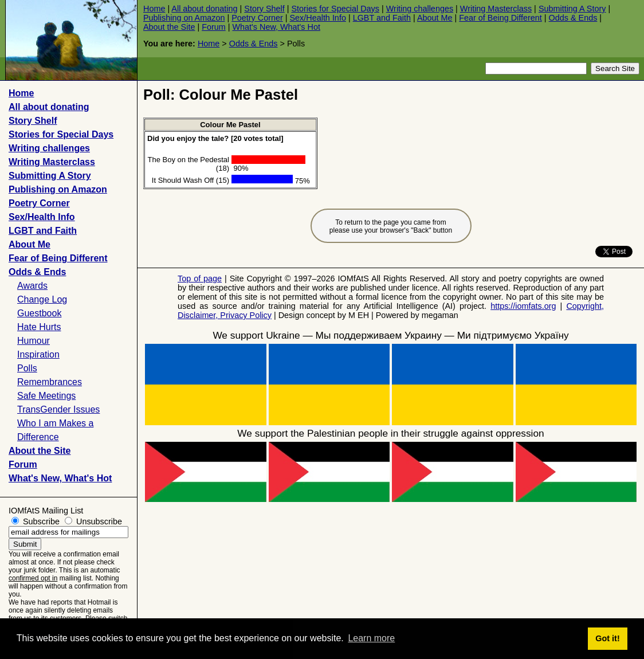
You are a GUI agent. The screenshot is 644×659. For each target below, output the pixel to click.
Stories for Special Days (335, 9)
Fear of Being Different (500, 18)
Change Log (42, 299)
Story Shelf (264, 9)
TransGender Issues (58, 409)
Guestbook (39, 313)
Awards (32, 286)
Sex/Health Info (317, 18)
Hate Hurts (39, 327)
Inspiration (38, 354)
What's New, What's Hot (276, 27)
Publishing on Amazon (184, 18)
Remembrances (50, 382)
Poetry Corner (257, 18)
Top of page (200, 278)
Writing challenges (420, 9)
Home (154, 9)
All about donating (204, 9)
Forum (214, 27)
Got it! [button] (607, 638)
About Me (435, 18)
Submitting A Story (572, 9)
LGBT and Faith (382, 18)
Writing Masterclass (496, 9)
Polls (27, 368)
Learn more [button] (371, 638)
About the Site (169, 27)
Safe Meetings (46, 396)
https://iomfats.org (523, 306)
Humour (34, 341)
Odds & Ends (573, 18)
